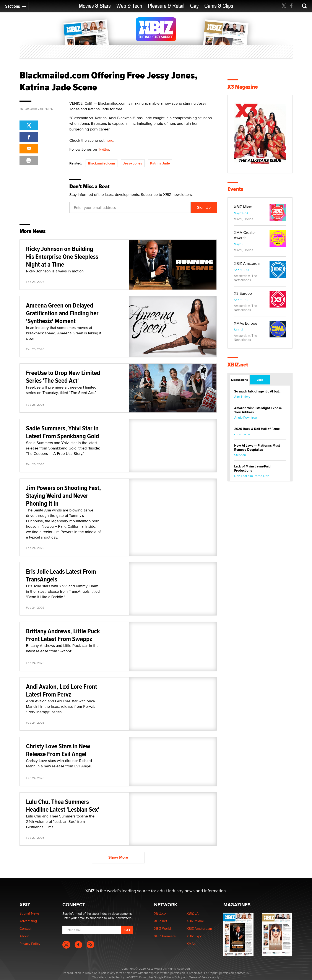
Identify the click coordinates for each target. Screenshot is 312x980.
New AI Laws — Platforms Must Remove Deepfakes (257, 448)
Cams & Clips (219, 6)
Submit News (29, 913)
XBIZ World (162, 929)
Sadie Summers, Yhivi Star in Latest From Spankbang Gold (63, 432)
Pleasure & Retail (166, 6)
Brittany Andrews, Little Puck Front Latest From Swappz (63, 635)
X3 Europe (243, 293)
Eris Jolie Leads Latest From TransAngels (61, 575)
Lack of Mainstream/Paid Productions (252, 468)
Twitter (104, 149)
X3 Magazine (243, 87)
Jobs (260, 380)
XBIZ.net (238, 365)
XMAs (191, 944)
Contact (25, 929)
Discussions (240, 380)
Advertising (28, 921)
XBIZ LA (193, 913)
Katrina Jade (160, 163)
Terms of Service (200, 977)
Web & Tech (129, 6)
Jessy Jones (133, 163)
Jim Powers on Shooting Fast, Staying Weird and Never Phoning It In (63, 496)
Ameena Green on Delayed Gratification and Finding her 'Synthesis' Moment (62, 313)
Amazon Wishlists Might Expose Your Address (258, 410)
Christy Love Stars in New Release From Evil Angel (58, 750)
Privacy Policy (30, 944)
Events (235, 189)
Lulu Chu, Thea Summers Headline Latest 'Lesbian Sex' (63, 805)
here (109, 140)
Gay (194, 6)
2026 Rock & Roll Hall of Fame (257, 429)
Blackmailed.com (102, 163)
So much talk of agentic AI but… (258, 391)
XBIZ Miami (244, 207)
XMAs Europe (245, 323)
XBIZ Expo (194, 936)
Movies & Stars (95, 6)
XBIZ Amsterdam (248, 263)
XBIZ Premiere (165, 936)
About (24, 936)
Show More (118, 857)
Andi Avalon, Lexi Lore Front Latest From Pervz (62, 690)
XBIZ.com (161, 913)
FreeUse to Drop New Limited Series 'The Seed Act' (63, 377)
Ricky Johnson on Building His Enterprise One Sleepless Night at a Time (62, 256)
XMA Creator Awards (245, 235)
